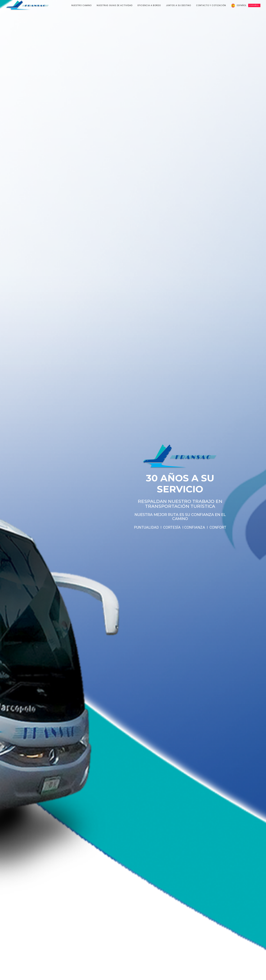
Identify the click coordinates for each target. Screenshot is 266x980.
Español (249, 5)
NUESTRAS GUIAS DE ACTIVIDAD (115, 5)
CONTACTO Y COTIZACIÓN (211, 5)
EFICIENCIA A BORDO (149, 5)
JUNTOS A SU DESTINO (178, 5)
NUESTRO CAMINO (82, 5)
